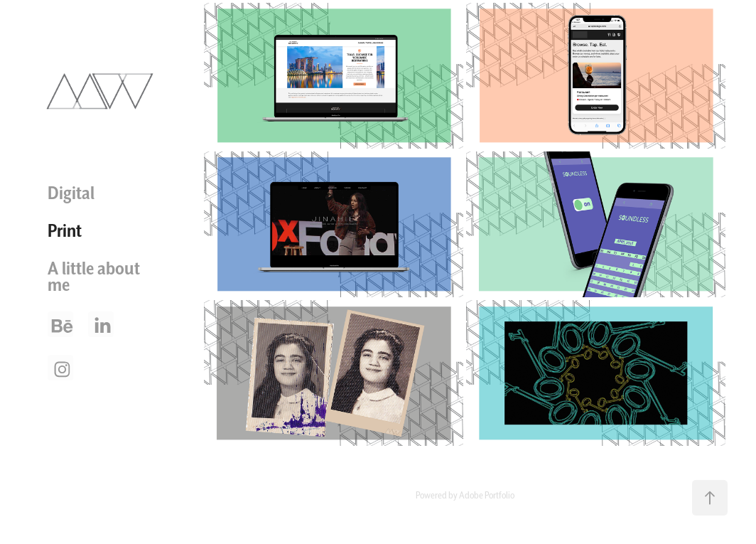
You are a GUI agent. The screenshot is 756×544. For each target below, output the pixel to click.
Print (65, 230)
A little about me (94, 276)
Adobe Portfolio (487, 495)
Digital (71, 193)
